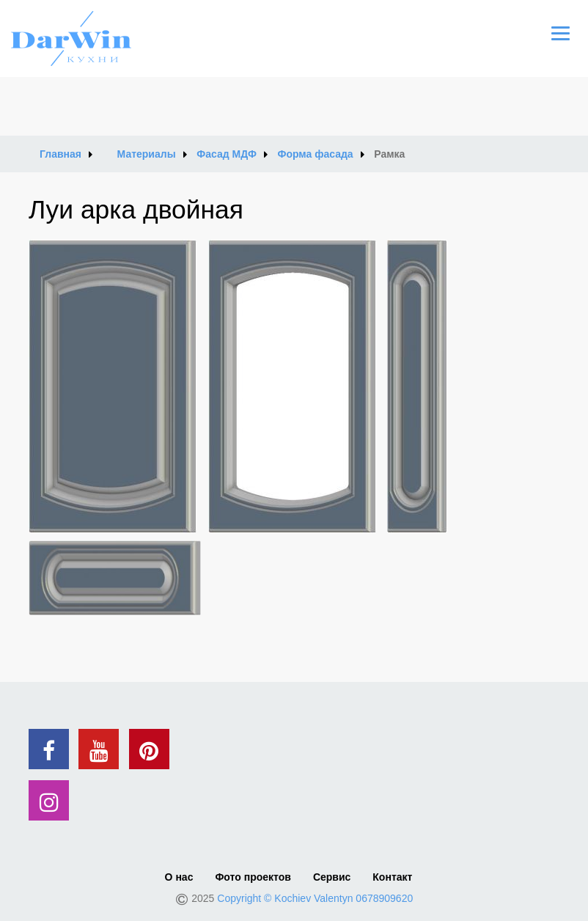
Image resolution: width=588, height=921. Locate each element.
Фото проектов (253, 877)
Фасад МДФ (227, 154)
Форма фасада (315, 154)
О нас (179, 877)
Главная (60, 154)
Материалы (147, 154)
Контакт (392, 877)
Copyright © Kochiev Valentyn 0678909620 (315, 898)
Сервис (332, 877)
